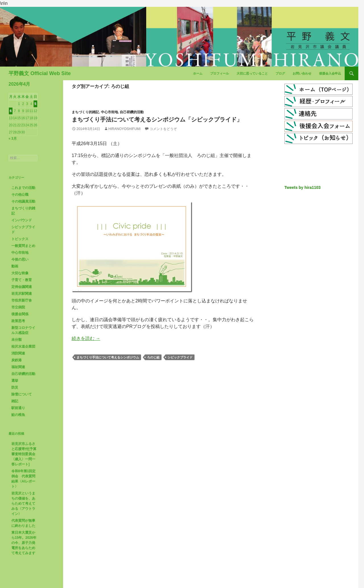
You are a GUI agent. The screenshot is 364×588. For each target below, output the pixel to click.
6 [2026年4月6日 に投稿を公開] (11, 111)
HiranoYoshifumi (124, 129)
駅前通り (18, 408)
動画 (15, 266)
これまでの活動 (23, 188)
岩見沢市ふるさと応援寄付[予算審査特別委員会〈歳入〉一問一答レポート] (24, 454)
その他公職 (20, 195)
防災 (15, 387)
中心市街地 (109, 112)
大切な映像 (20, 273)
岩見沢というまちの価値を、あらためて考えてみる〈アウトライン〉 (23, 504)
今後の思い (20, 259)
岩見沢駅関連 (22, 294)
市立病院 (18, 307)
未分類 (16, 340)
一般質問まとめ (23, 246)
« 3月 (13, 139)
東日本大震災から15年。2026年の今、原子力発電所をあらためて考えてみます (24, 543)
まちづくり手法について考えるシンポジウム (108, 357)
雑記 (15, 401)
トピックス (20, 239)
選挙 (15, 381)
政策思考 (18, 321)
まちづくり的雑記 (85, 112)
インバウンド (22, 220)
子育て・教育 (22, 280)
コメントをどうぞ (163, 129)
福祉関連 (18, 367)
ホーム (198, 73)
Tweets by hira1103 (302, 187)
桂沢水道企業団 (23, 346)
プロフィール (220, 73)
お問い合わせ (302, 73)
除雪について (22, 394)
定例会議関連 (22, 287)
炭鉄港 (16, 360)
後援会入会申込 (330, 73)
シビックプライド (180, 357)
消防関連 (18, 353)
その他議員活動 (23, 201)
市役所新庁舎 (22, 300)
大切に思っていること (252, 73)
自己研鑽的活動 (132, 112)
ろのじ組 (153, 357)
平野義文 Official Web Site (40, 73)
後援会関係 (20, 314)
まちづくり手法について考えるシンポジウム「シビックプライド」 (157, 119)
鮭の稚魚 (18, 415)
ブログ (280, 73)
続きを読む (86, 338)
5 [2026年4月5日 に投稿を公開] (35, 104)
